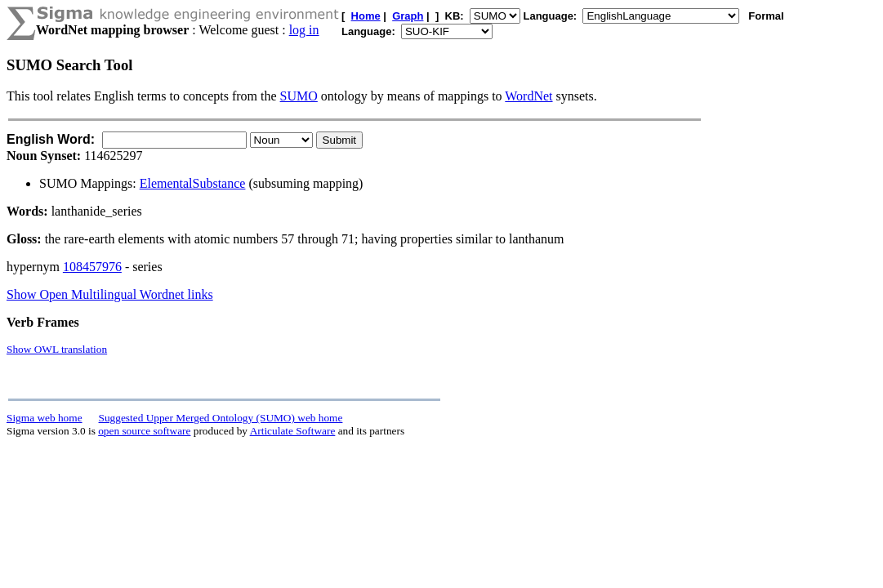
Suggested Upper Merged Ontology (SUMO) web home (221, 418)
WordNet (528, 96)
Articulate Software (293, 431)
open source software (144, 431)
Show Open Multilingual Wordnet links (110, 294)
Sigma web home (45, 418)
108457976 (92, 267)
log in (304, 30)
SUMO (299, 96)
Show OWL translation (57, 349)
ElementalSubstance (193, 183)
